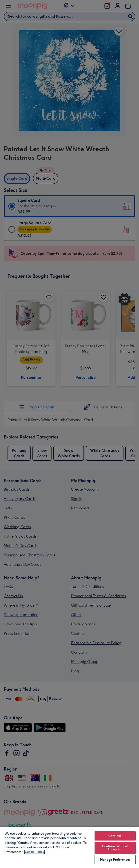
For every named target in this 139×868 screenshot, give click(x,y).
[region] (69, 847)
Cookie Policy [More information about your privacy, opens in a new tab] (35, 852)
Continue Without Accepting (115, 848)
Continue (115, 836)
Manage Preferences (115, 860)
